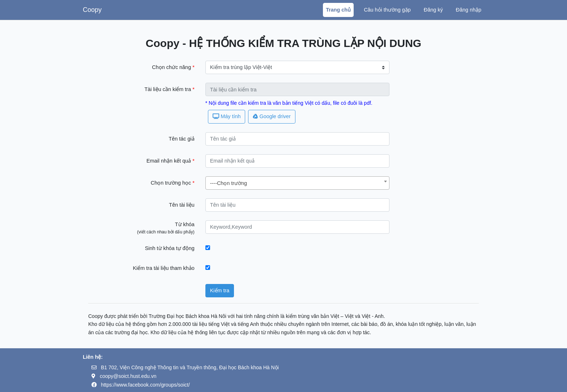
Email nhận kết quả (169, 161)
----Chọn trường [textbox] (229, 183)
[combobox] (298, 183)
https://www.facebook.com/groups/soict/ (145, 385)
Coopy (92, 10)
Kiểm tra (220, 290)
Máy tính (227, 116)
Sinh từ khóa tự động (170, 248)
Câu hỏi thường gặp (387, 10)
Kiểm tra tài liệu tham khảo (163, 268)
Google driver (272, 116)
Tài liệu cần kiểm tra (168, 89)
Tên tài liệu (182, 205)
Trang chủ (338, 10)
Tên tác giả (182, 139)
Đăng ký (433, 10)
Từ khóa (185, 224)
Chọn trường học (172, 183)
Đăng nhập (469, 10)
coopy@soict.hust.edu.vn (128, 376)
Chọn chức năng (172, 67)
